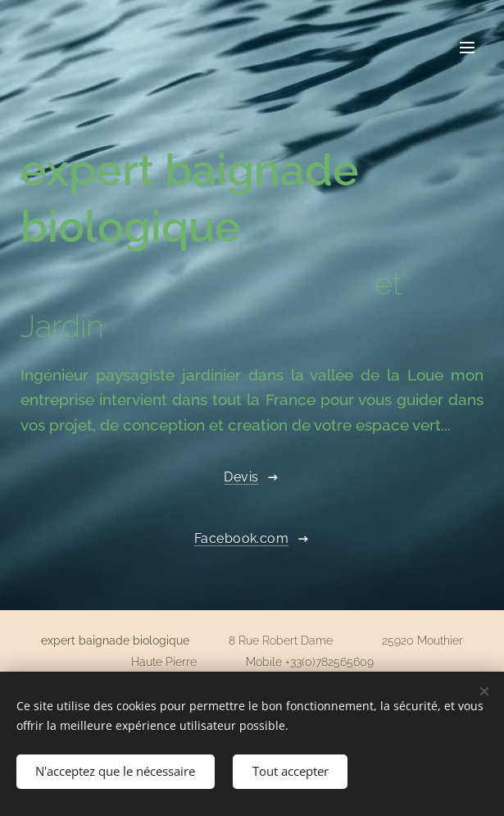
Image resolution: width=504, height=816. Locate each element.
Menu (467, 48)
